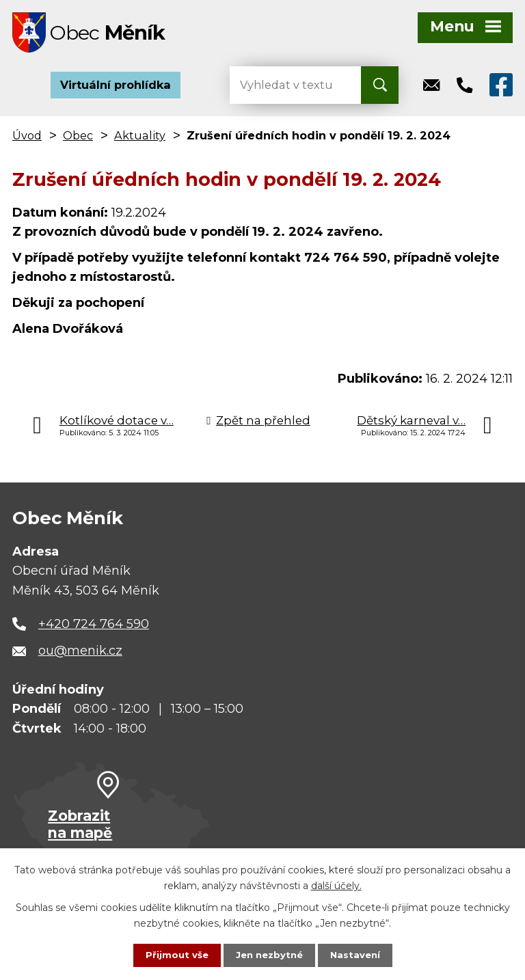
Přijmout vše (174, 955)
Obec (78, 139)
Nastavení (358, 955)
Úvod (27, 139)
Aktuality (140, 139)
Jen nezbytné (269, 955)
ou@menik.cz (80, 655)
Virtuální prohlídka (116, 89)
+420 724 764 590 (94, 628)
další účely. (336, 884)
